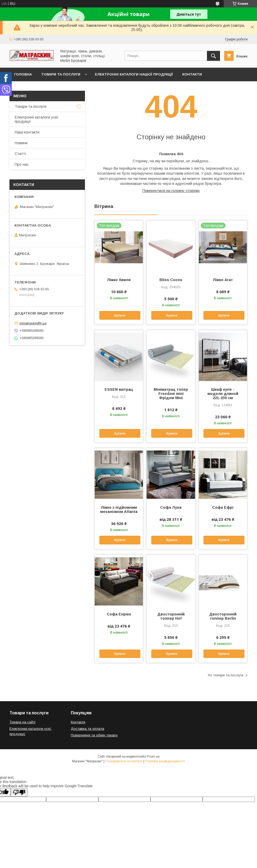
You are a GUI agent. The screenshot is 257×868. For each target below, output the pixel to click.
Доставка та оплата (35, 88)
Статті (20, 154)
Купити (120, 315)
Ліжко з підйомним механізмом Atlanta (119, 510)
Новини (21, 143)
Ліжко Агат (223, 280)
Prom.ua (153, 757)
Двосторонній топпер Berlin (223, 616)
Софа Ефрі (223, 507)
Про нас (22, 164)
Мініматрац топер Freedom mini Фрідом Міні (171, 394)
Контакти (192, 74)
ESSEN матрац (119, 389)
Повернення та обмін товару (94, 735)
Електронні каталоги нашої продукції (134, 74)
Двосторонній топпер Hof (171, 616)
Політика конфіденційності (165, 761)
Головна (23, 74)
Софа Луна (171, 507)
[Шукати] (213, 56)
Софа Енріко (119, 614)
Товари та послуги (61, 74)
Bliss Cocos (171, 280)
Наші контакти (27, 132)
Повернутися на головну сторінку (171, 191)
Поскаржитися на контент (124, 761)
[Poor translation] (19, 792)
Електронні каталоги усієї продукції (37, 119)
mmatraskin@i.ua (33, 323)
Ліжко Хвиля (119, 280)
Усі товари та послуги (226, 675)
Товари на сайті (22, 722)
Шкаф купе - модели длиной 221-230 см (223, 394)
